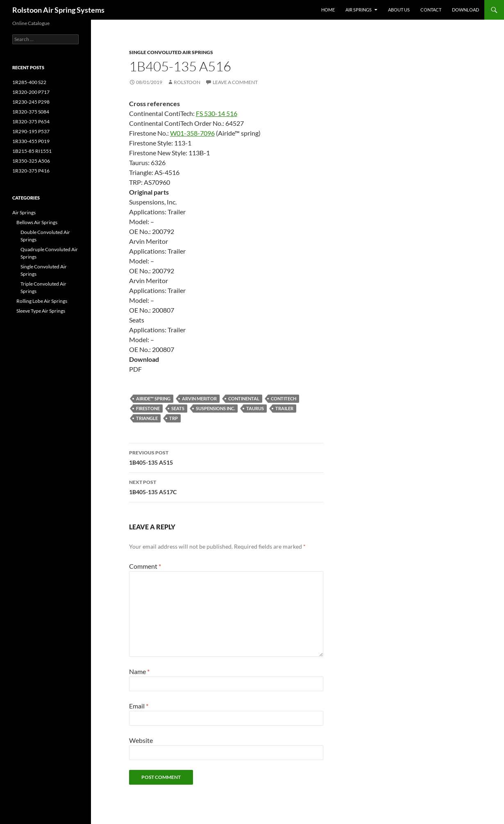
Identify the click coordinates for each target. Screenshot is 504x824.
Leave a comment (235, 82)
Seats (178, 408)
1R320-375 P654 (31, 121)
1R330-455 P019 (31, 141)
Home (328, 10)
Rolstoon (187, 82)
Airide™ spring (153, 398)
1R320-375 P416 (31, 171)
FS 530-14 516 (217, 113)
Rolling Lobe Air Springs (42, 301)
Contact (431, 10)
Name (139, 671)
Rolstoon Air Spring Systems (58, 10)
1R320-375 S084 (31, 112)
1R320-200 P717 (31, 92)
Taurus (255, 408)
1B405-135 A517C (226, 486)
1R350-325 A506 (31, 161)
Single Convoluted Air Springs (171, 52)
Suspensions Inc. (215, 408)
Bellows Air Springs (37, 222)
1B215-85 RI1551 (32, 151)
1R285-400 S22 (29, 82)
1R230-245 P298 (31, 102)
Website (141, 740)
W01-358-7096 (192, 133)
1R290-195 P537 (31, 131)
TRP (174, 418)
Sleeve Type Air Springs (41, 311)
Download (465, 10)
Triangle (147, 418)
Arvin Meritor (199, 398)
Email (139, 706)
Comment (145, 566)
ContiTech (284, 398)
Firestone (148, 408)
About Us (399, 10)
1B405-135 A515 (226, 457)
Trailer (284, 408)
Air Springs (359, 10)
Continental (244, 398)
